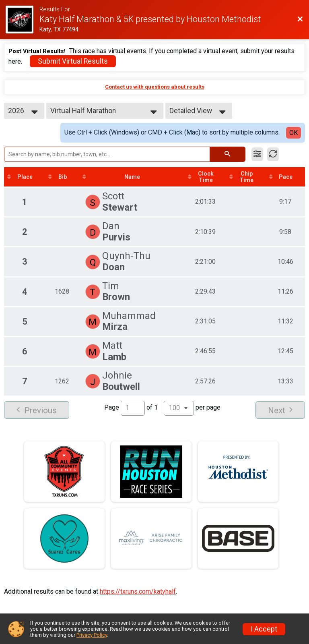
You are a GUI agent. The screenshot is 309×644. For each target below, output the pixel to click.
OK (294, 133)
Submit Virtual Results (73, 61)
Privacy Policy (92, 635)
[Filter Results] (257, 154)
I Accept (264, 629)
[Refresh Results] (273, 154)
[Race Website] (23, 20)
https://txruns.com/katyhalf (138, 591)
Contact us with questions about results (155, 87)
